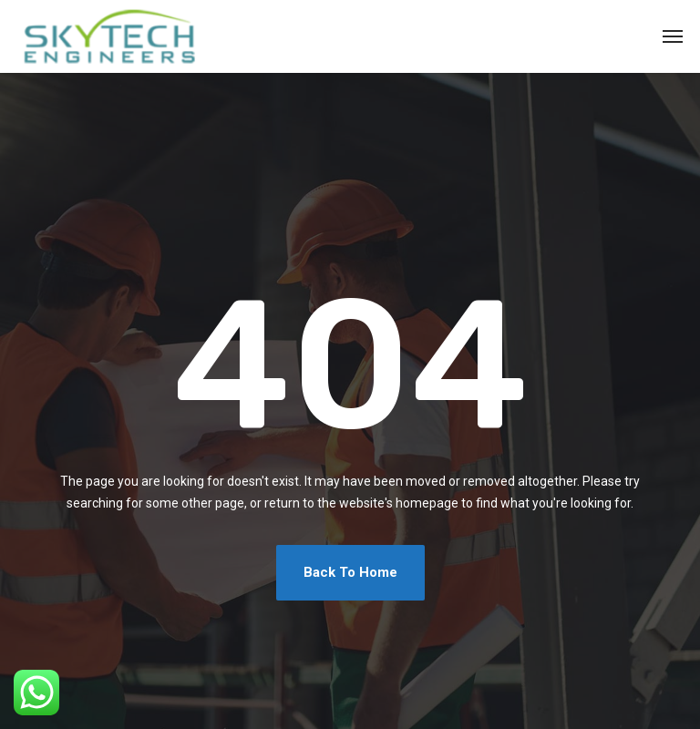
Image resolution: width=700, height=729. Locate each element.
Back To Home (350, 572)
